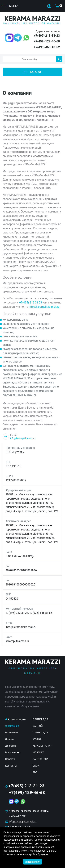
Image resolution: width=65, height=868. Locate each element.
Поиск (59, 59)
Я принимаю (32, 862)
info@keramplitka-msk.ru (44, 307)
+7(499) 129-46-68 (47, 41)
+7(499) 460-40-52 (47, 47)
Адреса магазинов (48, 31)
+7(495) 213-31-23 (47, 36)
